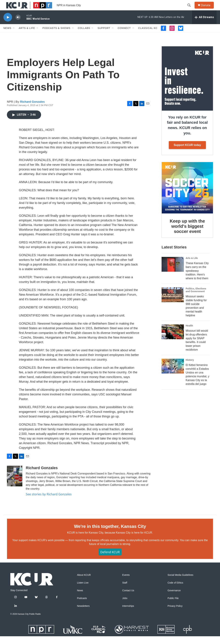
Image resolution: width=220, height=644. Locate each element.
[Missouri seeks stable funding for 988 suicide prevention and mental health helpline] (173, 303)
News (7, 36)
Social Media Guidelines (180, 583)
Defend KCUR (110, 560)
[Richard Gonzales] (15, 484)
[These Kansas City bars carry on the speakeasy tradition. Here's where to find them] (173, 272)
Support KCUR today (187, 153)
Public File (173, 606)
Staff (125, 591)
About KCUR (84, 583)
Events (126, 583)
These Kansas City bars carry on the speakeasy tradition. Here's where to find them (197, 278)
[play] (8, 25)
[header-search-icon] (191, 9)
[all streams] (204, 25)
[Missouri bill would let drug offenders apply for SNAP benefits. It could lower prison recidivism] (173, 340)
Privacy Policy (175, 614)
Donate (208, 9)
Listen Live (83, 591)
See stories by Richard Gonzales (49, 502)
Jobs (125, 606)
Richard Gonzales (32, 109)
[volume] (18, 25)
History (190, 368)
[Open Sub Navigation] (14, 36)
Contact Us (128, 598)
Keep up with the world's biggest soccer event (187, 234)
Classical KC (148, 36)
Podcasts (82, 606)
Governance (174, 598)
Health (189, 333)
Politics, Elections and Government (196, 298)
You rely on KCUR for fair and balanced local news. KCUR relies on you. (187, 133)
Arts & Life (27, 36)
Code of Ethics (175, 591)
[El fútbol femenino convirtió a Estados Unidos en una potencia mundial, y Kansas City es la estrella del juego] (173, 374)
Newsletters (83, 614)
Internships (128, 614)
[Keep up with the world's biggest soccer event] (187, 196)
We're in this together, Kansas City (110, 534)
